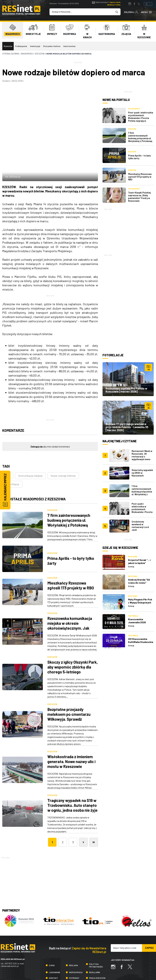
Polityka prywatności (96, 932)
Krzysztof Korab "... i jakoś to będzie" (139, 561)
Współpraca (76, 939)
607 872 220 (11, 931)
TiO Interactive (148, 965)
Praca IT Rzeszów (54, 952)
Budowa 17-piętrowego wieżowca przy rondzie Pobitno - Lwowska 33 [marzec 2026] (127, 427)
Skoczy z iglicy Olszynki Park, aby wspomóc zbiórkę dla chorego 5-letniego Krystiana (73, 636)
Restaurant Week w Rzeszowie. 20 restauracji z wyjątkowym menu (142, 455)
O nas (52, 932)
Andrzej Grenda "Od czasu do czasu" (139, 581)
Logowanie (55, 939)
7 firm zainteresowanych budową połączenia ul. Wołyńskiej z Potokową (69, 487)
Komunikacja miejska (30, 443)
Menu (147, 12)
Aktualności (134, 109)
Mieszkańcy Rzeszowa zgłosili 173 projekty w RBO (71, 552)
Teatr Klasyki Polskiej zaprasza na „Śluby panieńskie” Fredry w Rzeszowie (139, 197)
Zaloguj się (37, 414)
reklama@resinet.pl (10, 933)
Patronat (74, 945)
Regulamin (95, 939)
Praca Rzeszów (97, 945)
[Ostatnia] (94, 809)
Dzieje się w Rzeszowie (120, 548)
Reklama (74, 932)
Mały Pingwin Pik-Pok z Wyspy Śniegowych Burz (140, 602)
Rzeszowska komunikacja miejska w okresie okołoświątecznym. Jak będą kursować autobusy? (70, 593)
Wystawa (133, 556)
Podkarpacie (21, 46)
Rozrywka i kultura (52, 46)
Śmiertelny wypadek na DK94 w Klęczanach (142, 473)
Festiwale (133, 616)
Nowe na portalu (116, 100)
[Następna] (83, 809)
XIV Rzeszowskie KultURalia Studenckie (141, 640)
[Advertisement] (128, 230)
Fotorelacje (113, 355)
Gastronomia (69, 46)
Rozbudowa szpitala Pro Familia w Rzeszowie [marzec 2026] (126, 390)
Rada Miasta (12, 451)
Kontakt (53, 945)
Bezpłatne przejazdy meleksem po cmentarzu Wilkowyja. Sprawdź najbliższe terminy (69, 684)
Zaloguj (131, 12)
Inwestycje (35, 46)
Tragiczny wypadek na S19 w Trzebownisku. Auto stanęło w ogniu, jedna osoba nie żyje (72, 772)
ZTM (7, 443)
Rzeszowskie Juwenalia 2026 (137, 621)
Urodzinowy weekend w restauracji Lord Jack (140, 526)
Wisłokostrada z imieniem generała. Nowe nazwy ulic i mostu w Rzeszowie (71, 729)
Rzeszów (8, 46)
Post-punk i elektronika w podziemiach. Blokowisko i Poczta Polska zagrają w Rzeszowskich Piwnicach (141, 119)
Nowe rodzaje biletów (63, 443)
